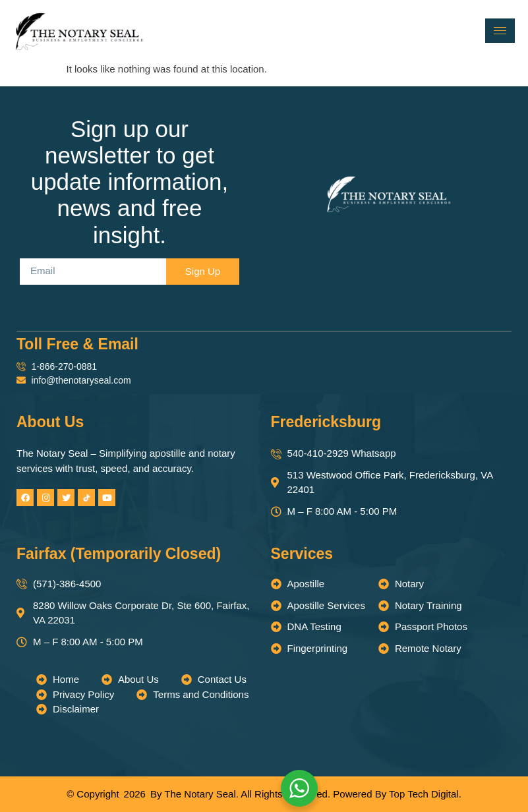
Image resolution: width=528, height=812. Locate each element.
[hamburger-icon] (500, 31)
